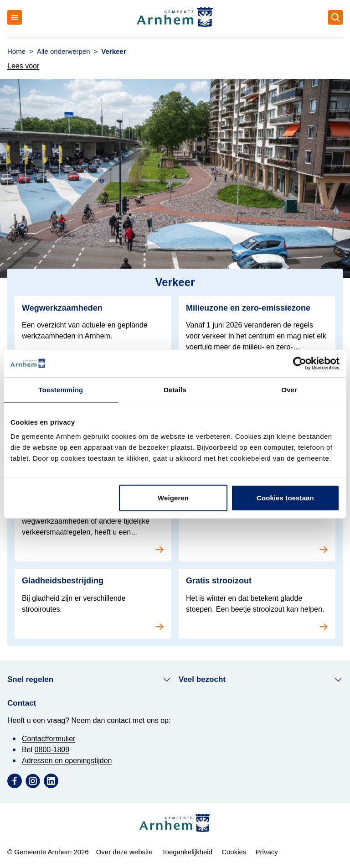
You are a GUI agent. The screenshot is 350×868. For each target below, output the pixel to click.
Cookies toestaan (285, 498)
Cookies (234, 852)
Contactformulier (49, 739)
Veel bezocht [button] (261, 680)
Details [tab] (175, 389)
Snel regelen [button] (89, 680)
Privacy (267, 852)
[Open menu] (15, 17)
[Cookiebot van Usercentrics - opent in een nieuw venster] (300, 363)
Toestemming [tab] (61, 389)
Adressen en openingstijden (67, 761)
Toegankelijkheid (187, 852)
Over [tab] (289, 389)
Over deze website (124, 852)
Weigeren (173, 498)
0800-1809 (52, 750)
